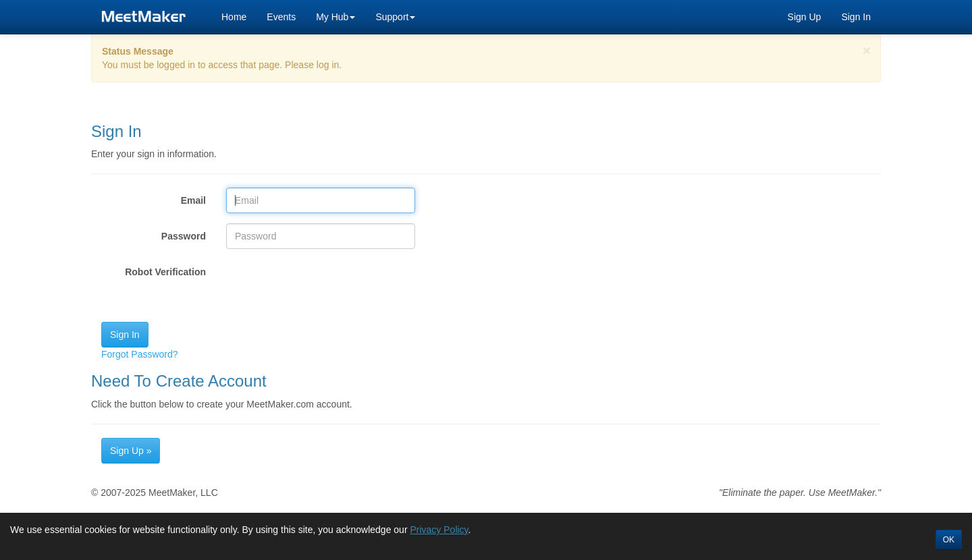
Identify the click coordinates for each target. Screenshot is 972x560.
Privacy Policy (439, 530)
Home (234, 17)
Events (281, 17)
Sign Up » (131, 451)
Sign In (856, 17)
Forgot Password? (140, 354)
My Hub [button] (335, 17)
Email (193, 200)
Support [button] (395, 17)
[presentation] (329, 285)
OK (949, 540)
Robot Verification (165, 272)
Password (184, 236)
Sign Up (805, 17)
